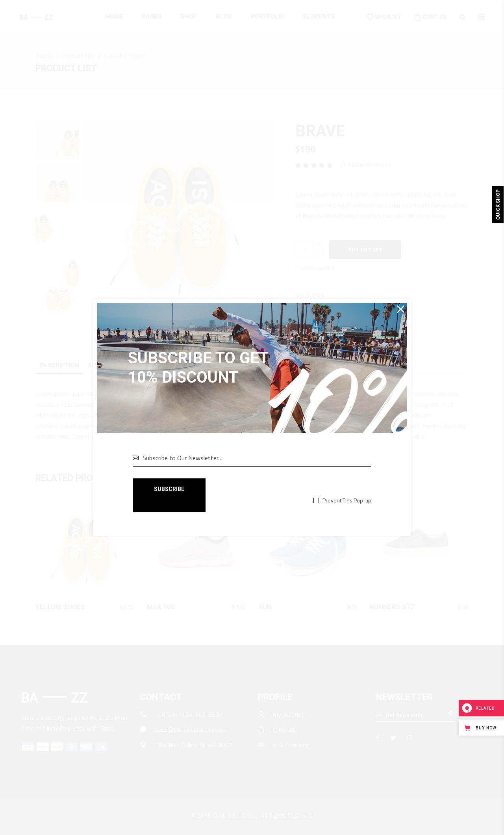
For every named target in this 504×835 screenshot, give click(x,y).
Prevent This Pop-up (347, 500)
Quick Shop (498, 205)
